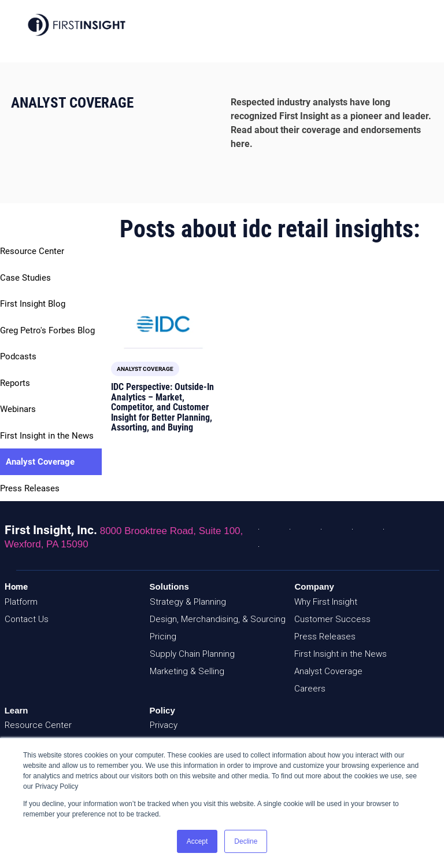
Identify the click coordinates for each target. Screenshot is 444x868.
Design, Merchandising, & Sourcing (218, 619)
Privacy (164, 725)
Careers (310, 689)
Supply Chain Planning (192, 654)
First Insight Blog (33, 304)
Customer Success (332, 619)
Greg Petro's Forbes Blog (47, 330)
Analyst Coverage (40, 462)
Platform (21, 602)
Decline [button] (246, 841)
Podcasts (18, 356)
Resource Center (32, 251)
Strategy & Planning (188, 602)
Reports (15, 383)
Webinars (18, 409)
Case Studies (25, 278)
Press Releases (30, 488)
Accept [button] (197, 841)
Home (16, 587)
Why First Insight (326, 602)
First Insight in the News (47, 436)
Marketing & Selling (187, 671)
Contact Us (27, 619)
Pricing (163, 637)
